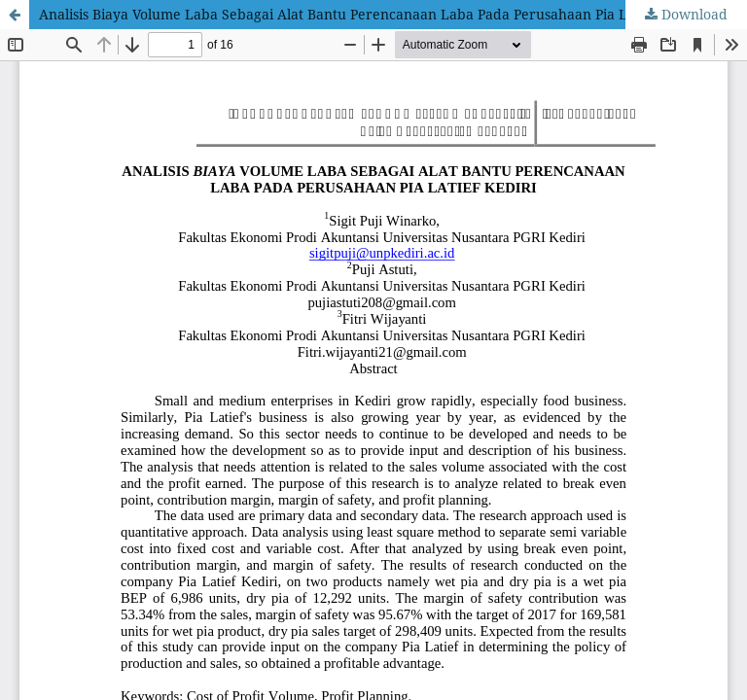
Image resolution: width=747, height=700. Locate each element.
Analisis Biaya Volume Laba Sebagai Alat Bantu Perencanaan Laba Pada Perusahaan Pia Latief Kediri (370, 14)
